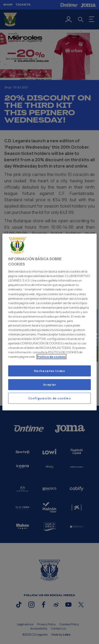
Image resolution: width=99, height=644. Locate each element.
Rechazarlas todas (50, 371)
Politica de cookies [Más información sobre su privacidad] (51, 357)
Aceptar (50, 384)
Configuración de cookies (50, 398)
